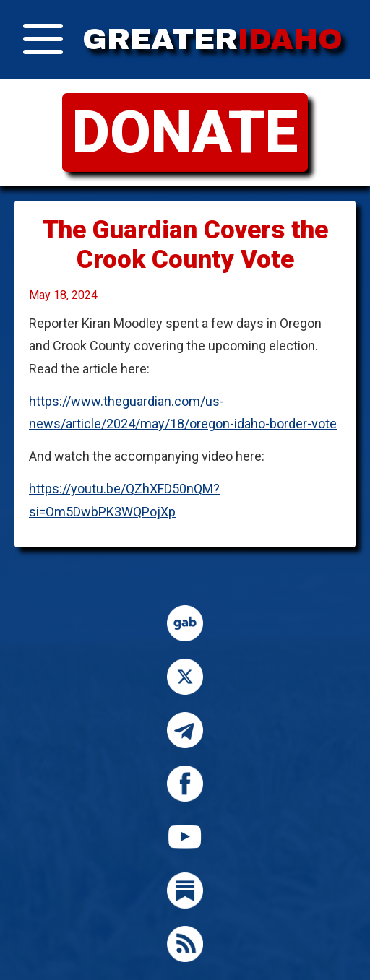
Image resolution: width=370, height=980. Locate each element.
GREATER (212, 39)
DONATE (185, 132)
